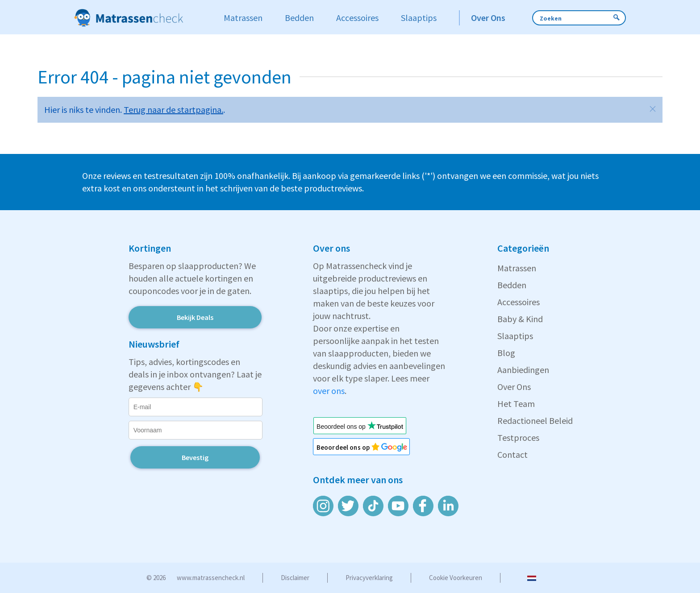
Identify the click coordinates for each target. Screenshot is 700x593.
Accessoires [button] (357, 18)
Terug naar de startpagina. (173, 110)
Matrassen (517, 268)
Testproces (518, 437)
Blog (506, 353)
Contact (512, 454)
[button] (653, 109)
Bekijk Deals (195, 317)
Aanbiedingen (523, 370)
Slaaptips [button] (419, 18)
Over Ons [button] (488, 18)
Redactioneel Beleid (535, 421)
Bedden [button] (299, 18)
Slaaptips (515, 336)
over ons (329, 391)
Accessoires (519, 302)
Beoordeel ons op (348, 447)
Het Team (516, 404)
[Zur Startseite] (140, 18)
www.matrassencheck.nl (211, 578)
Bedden (512, 285)
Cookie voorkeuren (456, 578)
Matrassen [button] (243, 18)
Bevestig (195, 457)
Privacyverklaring (369, 578)
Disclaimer (295, 578)
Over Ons (514, 387)
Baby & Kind (520, 319)
